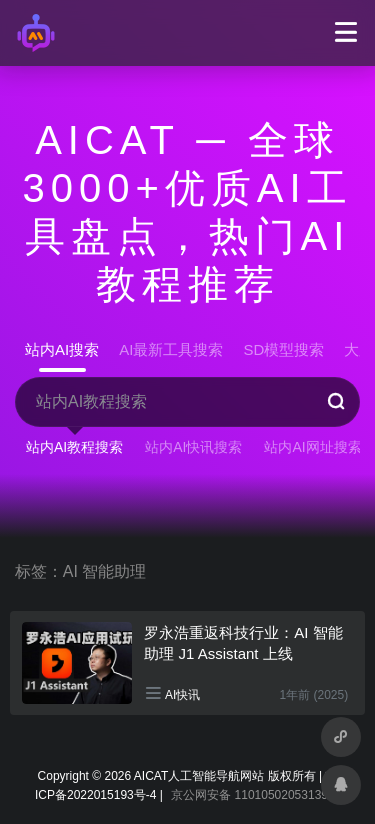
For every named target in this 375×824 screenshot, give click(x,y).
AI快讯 (182, 695)
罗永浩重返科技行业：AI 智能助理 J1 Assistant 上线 (243, 643)
